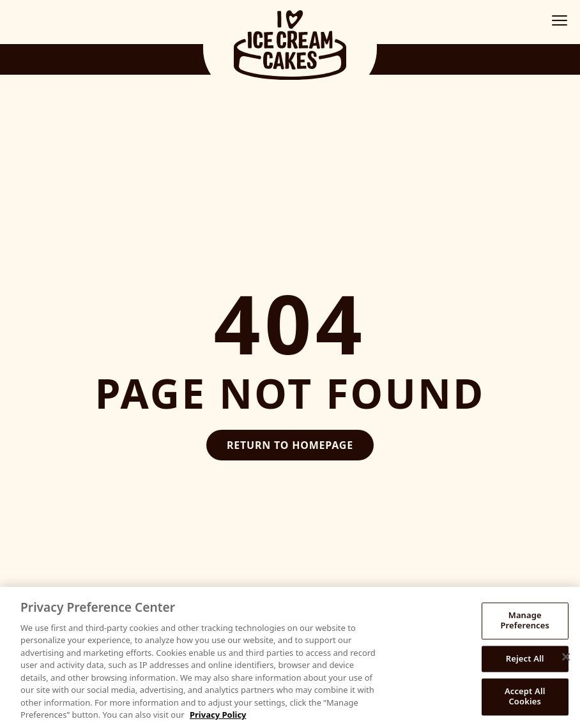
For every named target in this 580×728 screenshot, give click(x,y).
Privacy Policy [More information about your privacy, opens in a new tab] (218, 715)
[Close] (566, 657)
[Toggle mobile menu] (560, 20)
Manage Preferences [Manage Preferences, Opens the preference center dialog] (525, 621)
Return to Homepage (290, 445)
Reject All (525, 658)
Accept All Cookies (525, 697)
